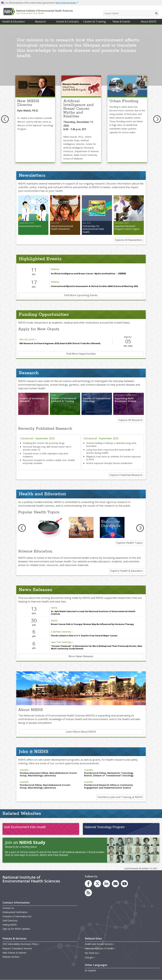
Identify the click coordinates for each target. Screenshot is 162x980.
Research (40, 22)
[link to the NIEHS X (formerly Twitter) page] (97, 884)
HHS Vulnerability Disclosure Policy (21, 944)
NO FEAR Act (92, 953)
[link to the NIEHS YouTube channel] (124, 884)
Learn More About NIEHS (81, 732)
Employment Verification (15, 912)
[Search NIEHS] (131, 13)
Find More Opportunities (81, 354)
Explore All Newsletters (129, 240)
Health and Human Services (100, 944)
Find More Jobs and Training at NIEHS (120, 797)
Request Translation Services (17, 948)
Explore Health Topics (129, 543)
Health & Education (14, 22)
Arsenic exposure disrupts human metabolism (109, 463)
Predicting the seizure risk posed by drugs (44, 443)
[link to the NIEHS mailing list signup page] (115, 884)
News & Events (121, 22)
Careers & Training (95, 22)
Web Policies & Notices (14, 953)
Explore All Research (131, 420)
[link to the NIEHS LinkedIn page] (106, 884)
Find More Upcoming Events (81, 295)
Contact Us (8, 908)
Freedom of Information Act (17, 916)
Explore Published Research (126, 475)
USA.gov (90, 957)
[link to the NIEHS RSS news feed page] (88, 893)
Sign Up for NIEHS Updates (16, 929)
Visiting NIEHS (10, 925)
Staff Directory (10, 921)
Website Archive (12, 957)
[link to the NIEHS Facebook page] (88, 884)
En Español (90, 970)
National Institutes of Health (100, 948)
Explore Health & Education (126, 571)
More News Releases (81, 656)
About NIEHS (149, 22)
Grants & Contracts (67, 22)
